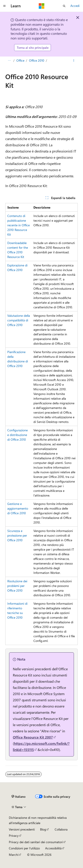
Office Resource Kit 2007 (33, 737)
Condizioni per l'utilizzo (24, 848)
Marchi (14, 855)
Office (20, 60)
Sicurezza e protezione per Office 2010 (17, 535)
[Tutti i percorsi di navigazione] (9, 61)
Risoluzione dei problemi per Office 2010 (17, 586)
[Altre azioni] (74, 61)
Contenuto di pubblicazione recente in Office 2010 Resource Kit (18, 225)
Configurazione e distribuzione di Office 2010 (17, 435)
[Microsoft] (42, 6)
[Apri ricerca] (64, 6)
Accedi (75, 6)
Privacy (14, 836)
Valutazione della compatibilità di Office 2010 (19, 320)
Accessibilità (53, 848)
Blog (43, 829)
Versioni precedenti (22, 829)
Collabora (61, 829)
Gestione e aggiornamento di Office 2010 (18, 508)
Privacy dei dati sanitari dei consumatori (36, 842)
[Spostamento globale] (4, 6)
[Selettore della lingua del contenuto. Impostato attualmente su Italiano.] (18, 797)
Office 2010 (37, 60)
